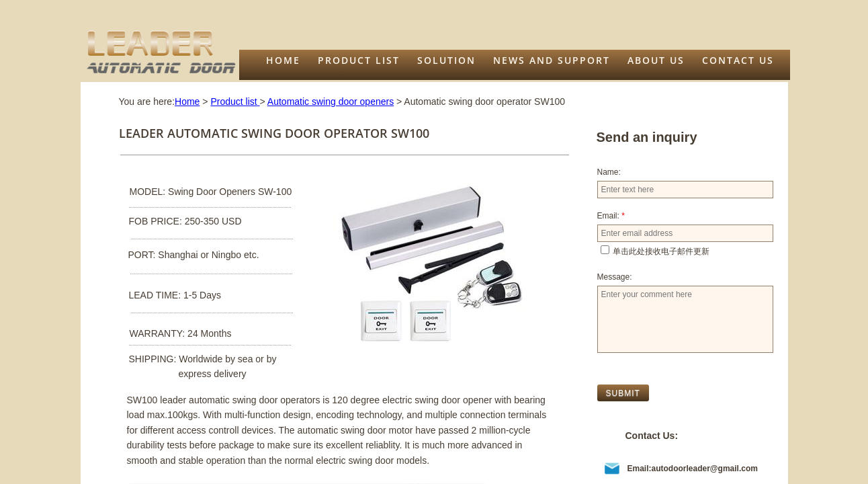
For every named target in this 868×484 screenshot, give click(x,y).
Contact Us (738, 60)
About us (656, 60)
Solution (446, 60)
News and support (552, 60)
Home (283, 60)
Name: (609, 172)
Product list (359, 60)
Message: (615, 277)
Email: (611, 216)
